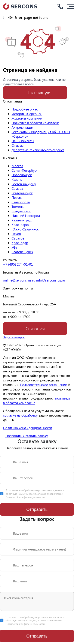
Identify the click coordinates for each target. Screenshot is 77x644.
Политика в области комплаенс (35, 123)
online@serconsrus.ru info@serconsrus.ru (34, 280)
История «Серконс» (27, 114)
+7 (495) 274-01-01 (18, 264)
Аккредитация (23, 127)
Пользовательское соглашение (43, 385)
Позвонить (11, 436)
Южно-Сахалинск (25, 229)
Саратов (18, 238)
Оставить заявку (35, 436)
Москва (17, 166)
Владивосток (21, 211)
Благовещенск (22, 252)
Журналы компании (27, 118)
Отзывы (18, 145)
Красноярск (20, 225)
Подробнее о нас (25, 109)
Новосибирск (22, 175)
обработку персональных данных (42, 490)
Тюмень (18, 206)
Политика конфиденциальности (27, 428)
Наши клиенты (23, 141)
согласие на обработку (20, 415)
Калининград (21, 220)
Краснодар (20, 243)
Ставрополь (21, 202)
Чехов (16, 234)
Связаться (35, 328)
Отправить (37, 509)
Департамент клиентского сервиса (38, 150)
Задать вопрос (14, 337)
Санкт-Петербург (25, 170)
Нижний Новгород (26, 215)
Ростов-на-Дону (24, 184)
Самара (17, 188)
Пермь (17, 197)
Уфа (14, 247)
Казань (17, 179)
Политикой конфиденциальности (25, 497)
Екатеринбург (22, 193)
